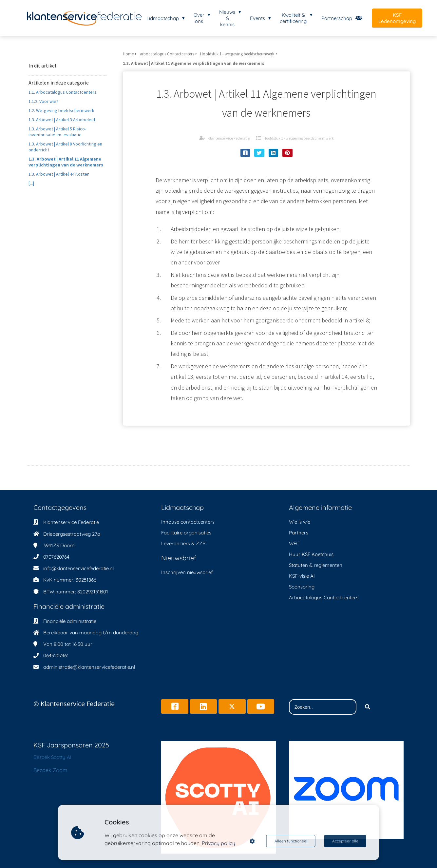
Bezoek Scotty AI (52, 757)
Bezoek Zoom (50, 770)
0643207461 (56, 656)
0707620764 (56, 557)
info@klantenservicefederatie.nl (78, 568)
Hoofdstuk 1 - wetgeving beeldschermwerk (299, 138)
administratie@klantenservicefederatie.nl (89, 667)
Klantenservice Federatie (229, 138)
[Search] (368, 707)
